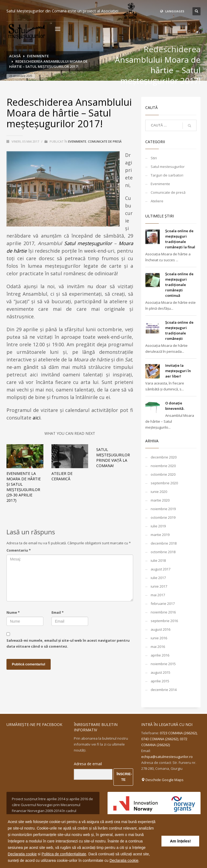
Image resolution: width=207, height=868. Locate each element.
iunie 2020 (159, 492)
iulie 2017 (158, 578)
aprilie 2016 (160, 655)
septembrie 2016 (164, 621)
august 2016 (161, 629)
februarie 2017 (163, 604)
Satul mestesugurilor (168, 167)
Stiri (154, 158)
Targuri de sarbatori (167, 175)
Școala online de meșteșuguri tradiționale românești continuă (179, 285)
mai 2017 (158, 595)
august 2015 (161, 672)
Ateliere (157, 201)
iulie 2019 (158, 526)
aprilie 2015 (160, 681)
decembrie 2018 (164, 543)
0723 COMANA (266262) (178, 733)
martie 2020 (160, 500)
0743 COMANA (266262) (160, 739)
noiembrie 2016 (163, 612)
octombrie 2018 (163, 552)
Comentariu (19, 550)
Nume (13, 612)
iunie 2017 (159, 586)
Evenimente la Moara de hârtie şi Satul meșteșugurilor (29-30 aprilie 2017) (24, 487)
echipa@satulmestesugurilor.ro (167, 757)
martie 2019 (160, 535)
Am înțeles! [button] (180, 841)
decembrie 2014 (164, 690)
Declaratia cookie (22, 854)
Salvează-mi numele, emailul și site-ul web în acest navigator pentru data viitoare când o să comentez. (68, 643)
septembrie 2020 (164, 483)
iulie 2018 (158, 560)
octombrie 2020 (163, 474)
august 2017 (161, 569)
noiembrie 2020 (163, 466)
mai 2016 (158, 647)
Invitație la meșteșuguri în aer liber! (178, 371)
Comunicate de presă (105, 141)
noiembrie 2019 (163, 509)
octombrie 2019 (163, 517)
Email (58, 612)
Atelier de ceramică (62, 476)
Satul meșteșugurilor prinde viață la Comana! (113, 458)
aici (37, 418)
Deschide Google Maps (162, 780)
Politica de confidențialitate (64, 854)
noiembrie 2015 (163, 664)
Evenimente (77, 141)
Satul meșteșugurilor (88, 243)
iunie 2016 (159, 638)
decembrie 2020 (164, 457)
